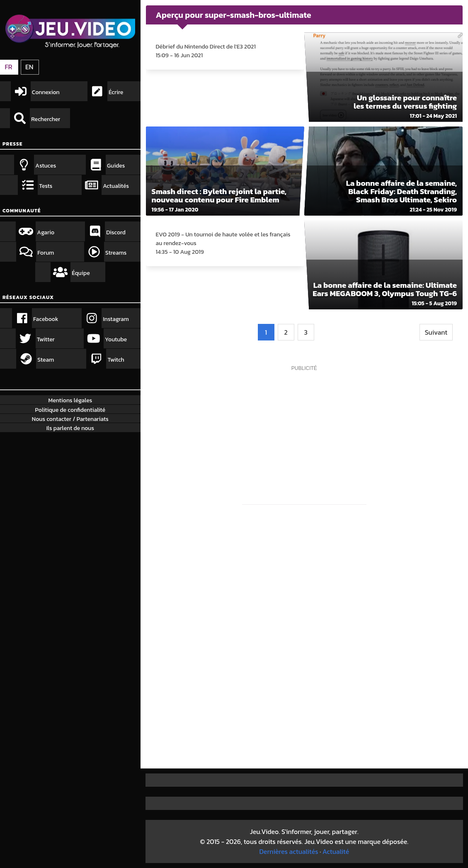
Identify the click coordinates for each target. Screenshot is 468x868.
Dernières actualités (289, 851)
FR (8, 67)
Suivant (436, 332)
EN (29, 67)
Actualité (336, 851)
